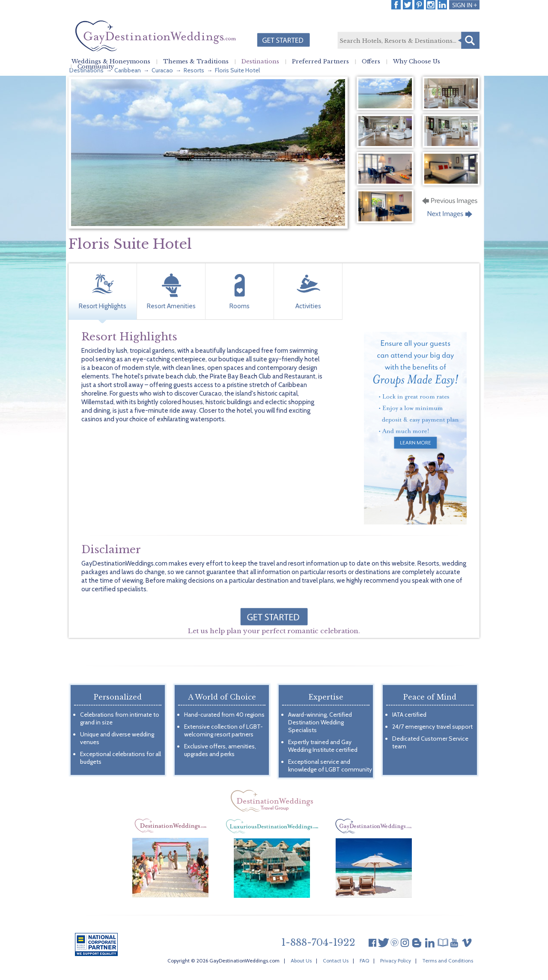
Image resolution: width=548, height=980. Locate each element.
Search (469, 40)
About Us (301, 961)
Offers (371, 62)
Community (96, 67)
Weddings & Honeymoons (111, 62)
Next (451, 217)
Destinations (260, 62)
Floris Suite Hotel (237, 70)
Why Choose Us (417, 62)
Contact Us (336, 961)
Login (464, 5)
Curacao (162, 70)
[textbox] (408, 41)
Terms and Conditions (448, 961)
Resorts (194, 70)
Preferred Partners (320, 62)
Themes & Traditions (196, 62)
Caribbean (128, 70)
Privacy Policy (396, 961)
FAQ (364, 961)
